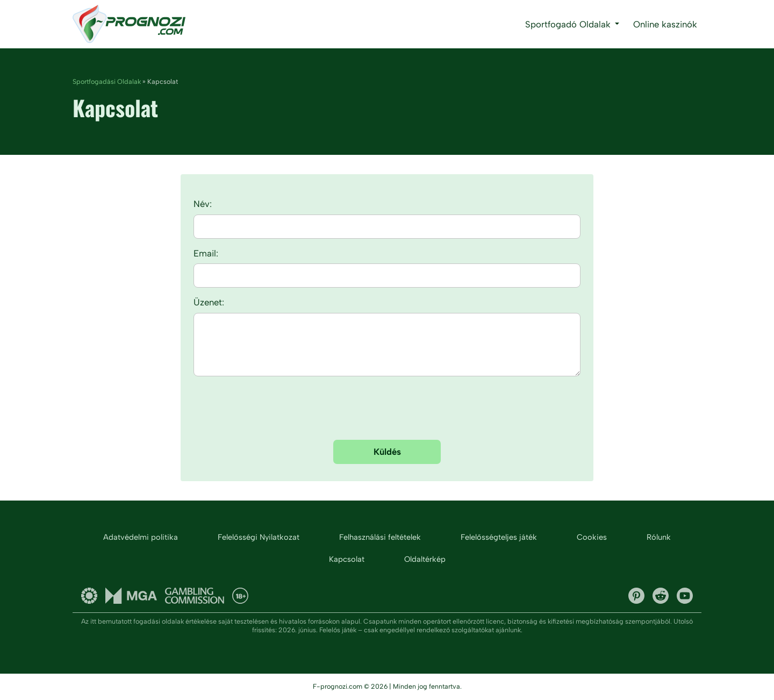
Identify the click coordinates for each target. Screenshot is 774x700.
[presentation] (387, 410)
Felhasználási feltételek (380, 537)
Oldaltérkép (425, 559)
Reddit (661, 596)
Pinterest (636, 596)
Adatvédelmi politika (141, 537)
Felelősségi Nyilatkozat (259, 537)
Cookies (592, 537)
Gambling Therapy (89, 596)
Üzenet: (209, 302)
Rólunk (659, 537)
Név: (203, 204)
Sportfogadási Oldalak (107, 81)
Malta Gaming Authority (131, 596)
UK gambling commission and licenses (195, 596)
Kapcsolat (347, 559)
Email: (206, 253)
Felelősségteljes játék (499, 537)
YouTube (685, 596)
